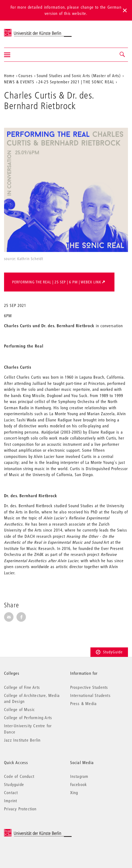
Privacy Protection (20, 809)
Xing (74, 792)
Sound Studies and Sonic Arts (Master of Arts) (79, 76)
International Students (90, 695)
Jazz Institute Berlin (22, 740)
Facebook (79, 784)
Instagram (79, 776)
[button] (123, 55)
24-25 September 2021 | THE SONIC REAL (76, 82)
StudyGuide (109, 652)
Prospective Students (89, 687)
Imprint (11, 801)
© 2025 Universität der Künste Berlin (32, 832)
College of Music (19, 709)
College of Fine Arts (22, 687)
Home (9, 76)
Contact (11, 792)
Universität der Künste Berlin (25, 31)
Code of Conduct (19, 776)
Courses (26, 76)
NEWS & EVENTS (19, 82)
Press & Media (84, 703)
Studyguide (14, 784)
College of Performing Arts (28, 718)
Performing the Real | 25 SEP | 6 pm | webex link (57, 282)
